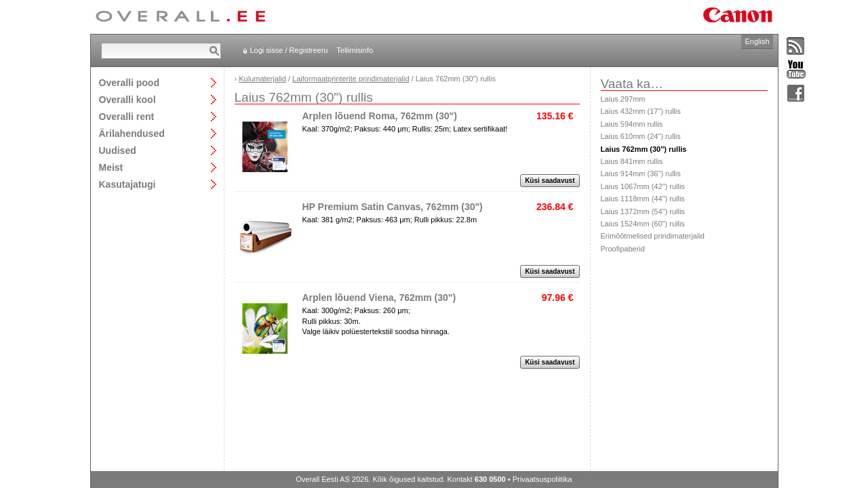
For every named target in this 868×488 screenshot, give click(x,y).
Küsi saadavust (550, 181)
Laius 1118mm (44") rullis (643, 199)
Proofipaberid (623, 249)
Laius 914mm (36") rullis (641, 174)
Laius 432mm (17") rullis (641, 111)
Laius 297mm (623, 99)
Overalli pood (129, 82)
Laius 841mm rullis (632, 161)
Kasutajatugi (127, 184)
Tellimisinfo (355, 50)
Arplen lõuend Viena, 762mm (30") (379, 298)
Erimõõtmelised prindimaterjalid (653, 236)
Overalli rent (127, 116)
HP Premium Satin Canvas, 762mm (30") (393, 207)
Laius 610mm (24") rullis (641, 136)
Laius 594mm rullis (632, 124)
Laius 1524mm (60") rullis (643, 224)
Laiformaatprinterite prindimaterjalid (351, 79)
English (757, 41)
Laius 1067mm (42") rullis (643, 186)
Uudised (118, 150)
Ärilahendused (132, 133)
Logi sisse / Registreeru (289, 50)
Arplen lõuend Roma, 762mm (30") (380, 116)
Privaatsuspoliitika (542, 479)
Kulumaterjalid (262, 79)
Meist (111, 167)
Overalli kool (127, 99)
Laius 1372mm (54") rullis (643, 211)
